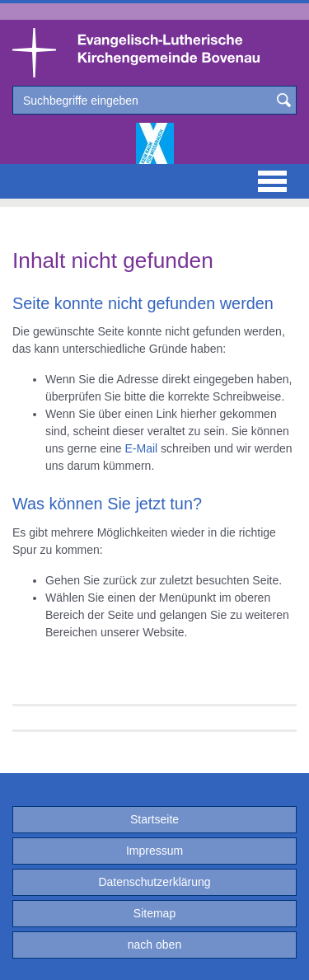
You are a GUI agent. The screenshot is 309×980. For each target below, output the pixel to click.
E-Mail (142, 448)
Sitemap (154, 913)
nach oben (154, 945)
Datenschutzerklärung (154, 882)
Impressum (154, 851)
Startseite (154, 819)
